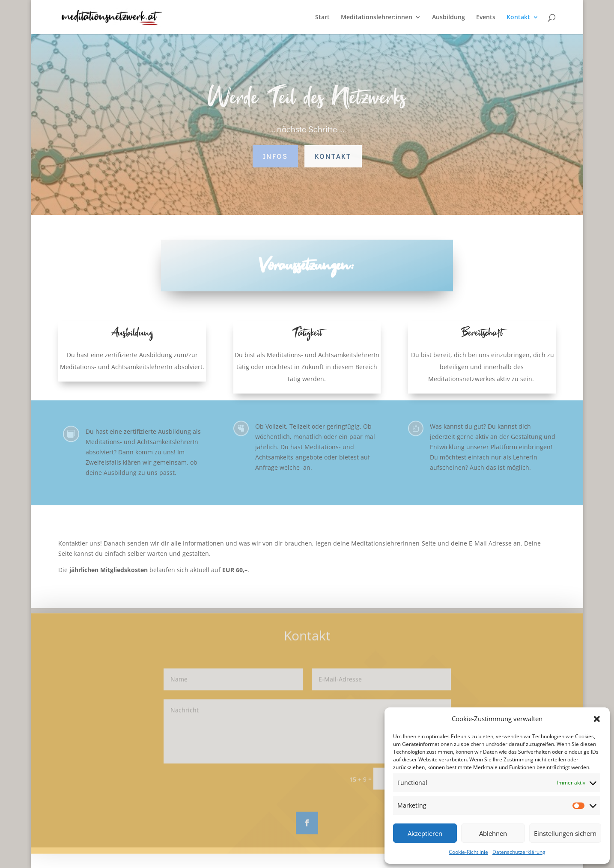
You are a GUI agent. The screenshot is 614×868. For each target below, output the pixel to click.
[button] (597, 719)
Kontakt (518, 18)
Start (322, 18)
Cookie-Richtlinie (468, 852)
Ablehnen (493, 833)
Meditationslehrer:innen (377, 18)
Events (486, 18)
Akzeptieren (425, 833)
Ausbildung (449, 18)
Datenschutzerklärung (519, 852)
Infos (275, 156)
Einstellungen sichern (565, 833)
